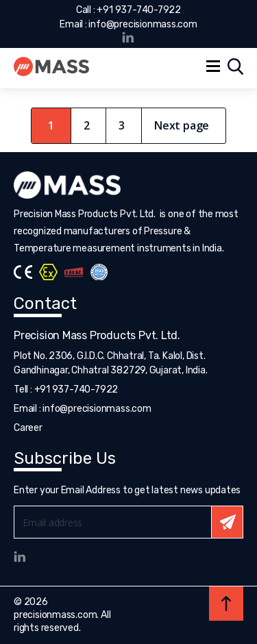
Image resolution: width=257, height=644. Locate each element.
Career (28, 428)
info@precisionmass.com (143, 24)
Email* (128, 522)
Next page (182, 125)
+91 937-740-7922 (139, 10)
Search (235, 66)
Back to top (226, 604)
